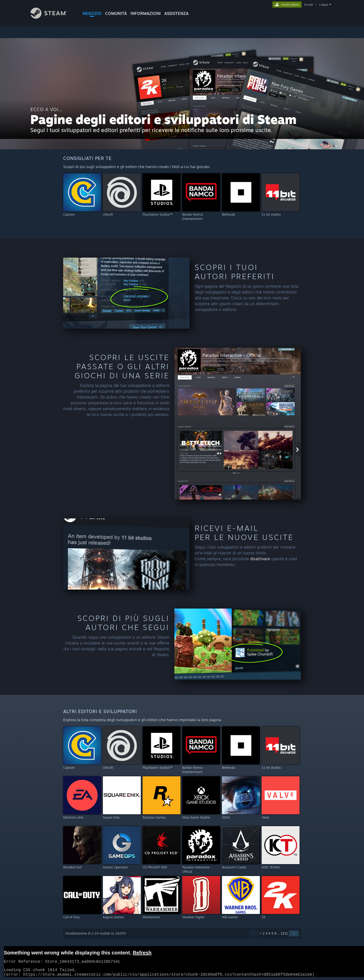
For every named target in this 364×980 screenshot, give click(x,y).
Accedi (309, 5)
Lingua (324, 5)
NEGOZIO (92, 13)
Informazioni (146, 13)
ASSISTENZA (176, 13)
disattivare (260, 559)
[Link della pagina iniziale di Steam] (53, 17)
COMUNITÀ (116, 13)
